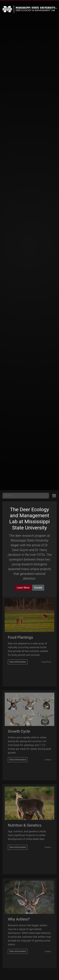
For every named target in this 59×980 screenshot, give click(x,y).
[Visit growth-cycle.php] (18, 754)
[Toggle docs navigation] (54, 496)
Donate (38, 588)
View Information (18, 656)
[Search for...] (26, 496)
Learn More (23, 588)
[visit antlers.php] (18, 946)
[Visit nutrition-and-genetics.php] (18, 842)
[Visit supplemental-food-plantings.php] (18, 656)
